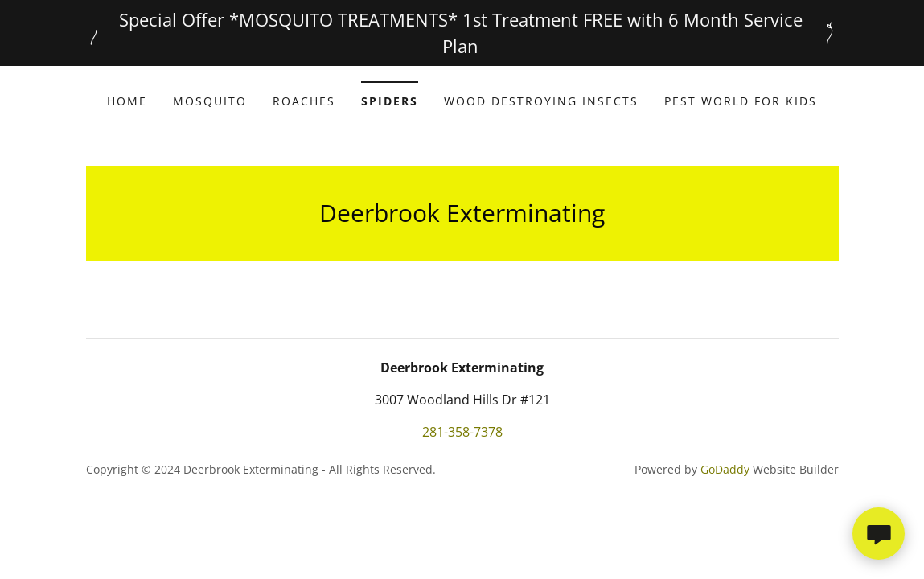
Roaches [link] (304, 101)
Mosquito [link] (210, 101)
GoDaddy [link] (725, 469)
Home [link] (127, 101)
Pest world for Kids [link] (741, 101)
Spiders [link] (390, 101)
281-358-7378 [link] (462, 432)
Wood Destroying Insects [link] (541, 101)
